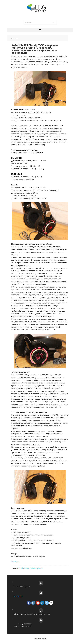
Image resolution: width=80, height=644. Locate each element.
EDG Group (40, 8)
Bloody (26, 568)
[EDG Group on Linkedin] (42, 603)
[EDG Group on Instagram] (33, 603)
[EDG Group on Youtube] (38, 603)
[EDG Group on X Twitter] (47, 603)
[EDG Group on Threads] (51, 603)
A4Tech (21, 568)
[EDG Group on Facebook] (29, 603)
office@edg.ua (18, 596)
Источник (15, 562)
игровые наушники (36, 568)
